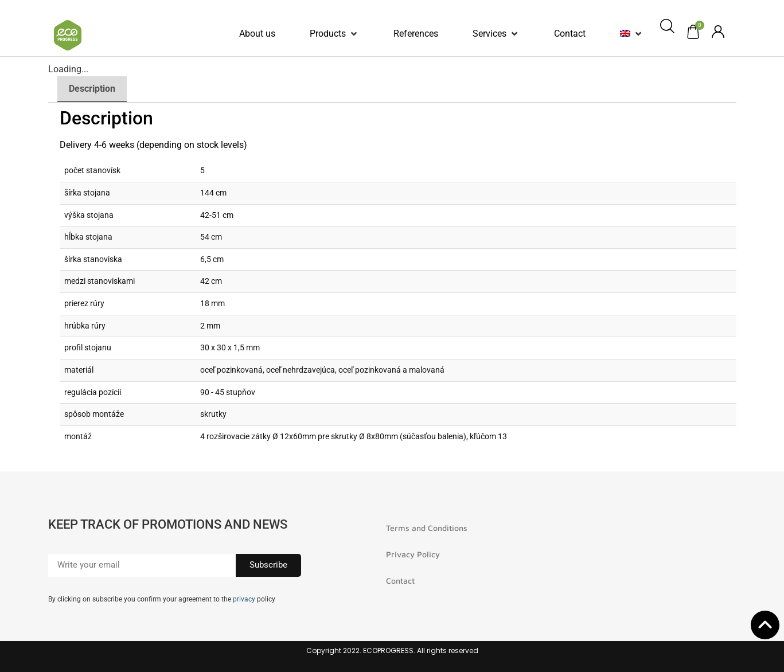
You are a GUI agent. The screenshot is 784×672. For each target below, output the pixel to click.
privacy (244, 599)
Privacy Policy (413, 554)
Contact (400, 581)
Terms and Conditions (427, 528)
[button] (334, 34)
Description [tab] (92, 89)
